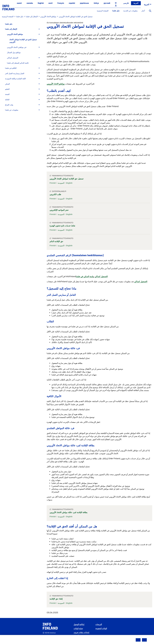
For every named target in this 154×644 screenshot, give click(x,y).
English (41, 3)
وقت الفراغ (9, 105)
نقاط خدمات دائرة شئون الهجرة (62, 226)
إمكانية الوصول (79, 624)
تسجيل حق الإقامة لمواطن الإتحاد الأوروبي (66, 179)
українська (84, 3)
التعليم (7, 89)
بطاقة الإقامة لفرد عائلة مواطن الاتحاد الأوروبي (68, 512)
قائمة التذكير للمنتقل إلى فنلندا (18, 63)
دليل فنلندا (116, 11)
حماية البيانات (78, 629)
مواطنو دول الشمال (14, 53)
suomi (19, 3)
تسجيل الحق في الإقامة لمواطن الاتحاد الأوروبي (23, 41)
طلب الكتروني (55, 194)
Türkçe (96, 3)
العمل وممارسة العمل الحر (15, 73)
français (61, 3)
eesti (51, 3)
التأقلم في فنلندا (11, 68)
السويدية (61, 183)
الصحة (7, 94)
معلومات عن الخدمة (130, 11)
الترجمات (99, 624)
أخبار (143, 11)
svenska (30, 3)
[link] (8, 7)
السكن (7, 84)
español (72, 3)
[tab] (23, 29)
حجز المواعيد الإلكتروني (59, 210)
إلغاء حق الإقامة (56, 599)
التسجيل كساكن (13, 58)
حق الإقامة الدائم (56, 241)
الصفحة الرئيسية (103, 11)
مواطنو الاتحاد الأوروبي (15, 34)
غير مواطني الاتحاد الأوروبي (17, 47)
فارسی (126, 3)
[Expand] (39, 29)
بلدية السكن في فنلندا (85, 276)
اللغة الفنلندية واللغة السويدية (15, 79)
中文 (116, 4)
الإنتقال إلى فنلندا (11, 29)
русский (107, 3)
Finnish (53, 183)
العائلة (7, 100)
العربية (136, 3)
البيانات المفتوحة (101, 629)
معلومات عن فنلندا (12, 110)
